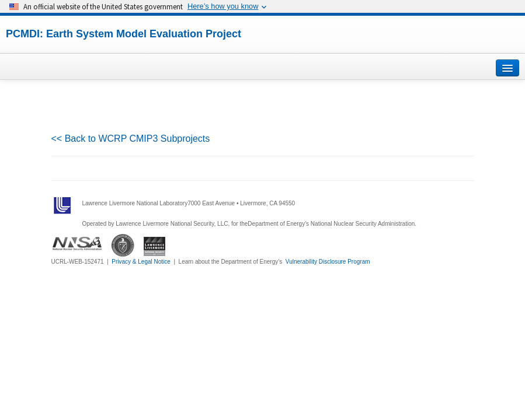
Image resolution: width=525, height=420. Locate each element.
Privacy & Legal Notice (141, 262)
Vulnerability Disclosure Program (328, 262)
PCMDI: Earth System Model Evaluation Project (124, 34)
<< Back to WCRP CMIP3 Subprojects (131, 139)
